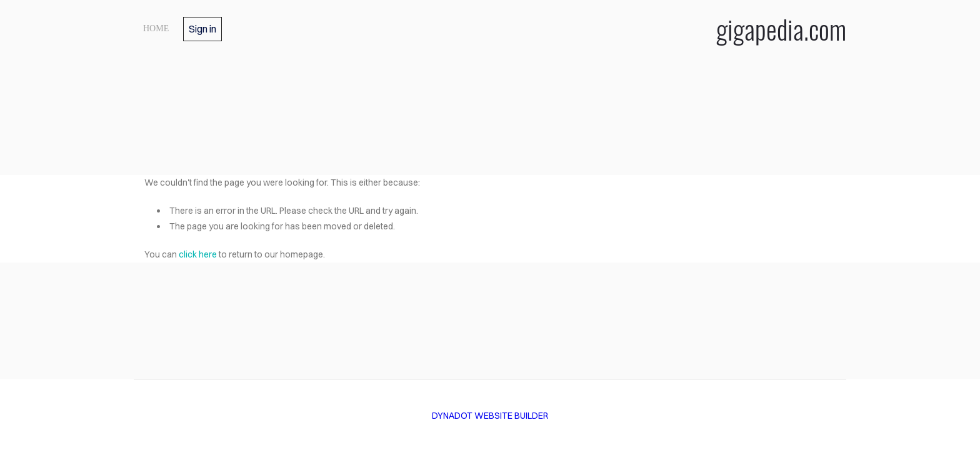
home (156, 28)
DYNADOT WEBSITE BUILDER (490, 416)
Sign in (202, 29)
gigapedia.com (781, 29)
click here (198, 254)
